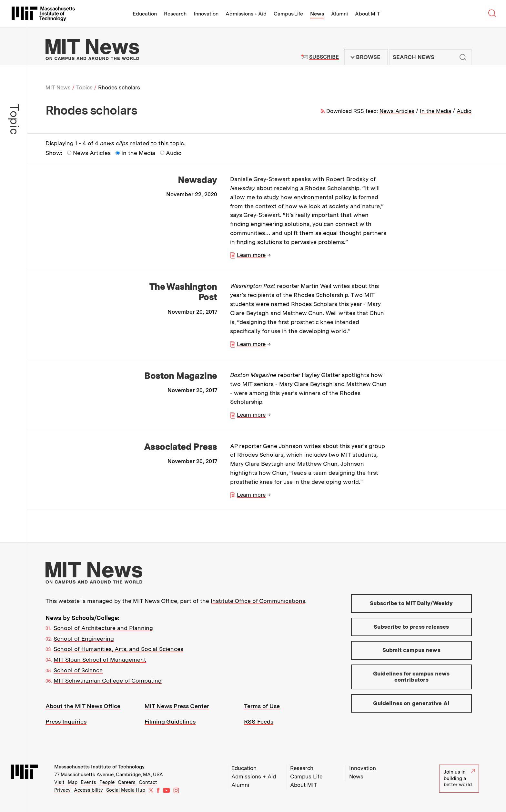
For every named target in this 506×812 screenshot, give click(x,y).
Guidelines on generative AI (411, 703)
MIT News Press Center (177, 706)
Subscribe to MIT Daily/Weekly (411, 603)
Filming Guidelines (170, 721)
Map (73, 782)
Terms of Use (262, 706)
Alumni (339, 14)
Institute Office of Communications (258, 601)
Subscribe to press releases (411, 627)
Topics (84, 87)
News (317, 14)
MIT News (58, 87)
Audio (464, 111)
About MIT (367, 14)
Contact (148, 782)
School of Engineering (84, 639)
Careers (127, 782)
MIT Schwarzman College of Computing (108, 680)
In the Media (435, 111)
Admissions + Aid (246, 14)
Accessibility (88, 790)
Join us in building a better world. (459, 778)
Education (145, 14)
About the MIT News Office (83, 706)
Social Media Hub (126, 790)
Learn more (251, 255)
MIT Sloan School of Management (100, 660)
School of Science (78, 670)
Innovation (206, 14)
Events (88, 782)
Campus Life (288, 14)
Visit (59, 782)
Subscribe (324, 57)
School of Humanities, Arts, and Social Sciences (118, 649)
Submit (463, 57)
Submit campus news (411, 650)
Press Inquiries (66, 721)
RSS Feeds (259, 721)
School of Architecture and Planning (103, 628)
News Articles (397, 111)
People (107, 782)
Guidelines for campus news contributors (411, 677)
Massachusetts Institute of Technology (99, 767)
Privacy (62, 790)
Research (175, 14)
